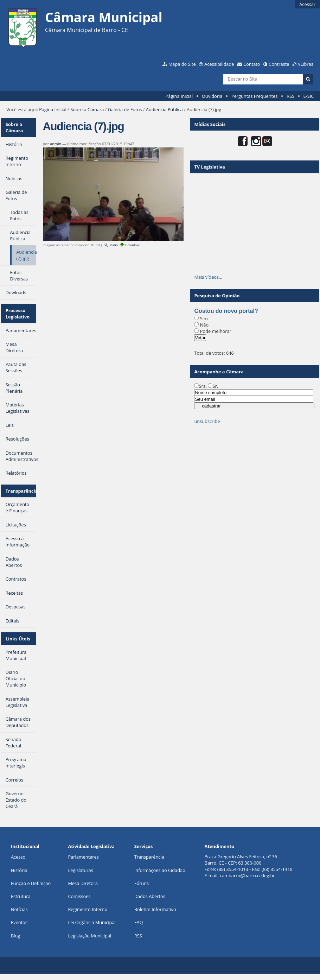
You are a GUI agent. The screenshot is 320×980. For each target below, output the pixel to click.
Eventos (19, 922)
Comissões (79, 896)
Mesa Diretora (83, 883)
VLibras (306, 64)
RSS (290, 96)
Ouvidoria (212, 96)
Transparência (21, 491)
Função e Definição (31, 883)
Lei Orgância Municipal (92, 922)
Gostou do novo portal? (226, 311)
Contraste (279, 64)
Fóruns (142, 883)
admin (56, 144)
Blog (15, 936)
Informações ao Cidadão (160, 870)
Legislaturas (80, 870)
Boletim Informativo (155, 909)
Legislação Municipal (89, 936)
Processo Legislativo (18, 314)
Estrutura (21, 896)
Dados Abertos (150, 896)
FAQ (139, 922)
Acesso (18, 857)
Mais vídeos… (208, 277)
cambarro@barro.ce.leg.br (247, 875)
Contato (252, 64)
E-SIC (309, 96)
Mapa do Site (182, 64)
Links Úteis (18, 639)
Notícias (19, 909)
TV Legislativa (209, 167)
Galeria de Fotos (125, 109)
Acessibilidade (219, 64)
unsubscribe (207, 421)
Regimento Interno (88, 909)
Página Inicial (179, 96)
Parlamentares (83, 857)
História (19, 870)
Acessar (307, 4)
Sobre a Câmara (87, 109)
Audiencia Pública (164, 109)
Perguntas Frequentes (254, 96)
